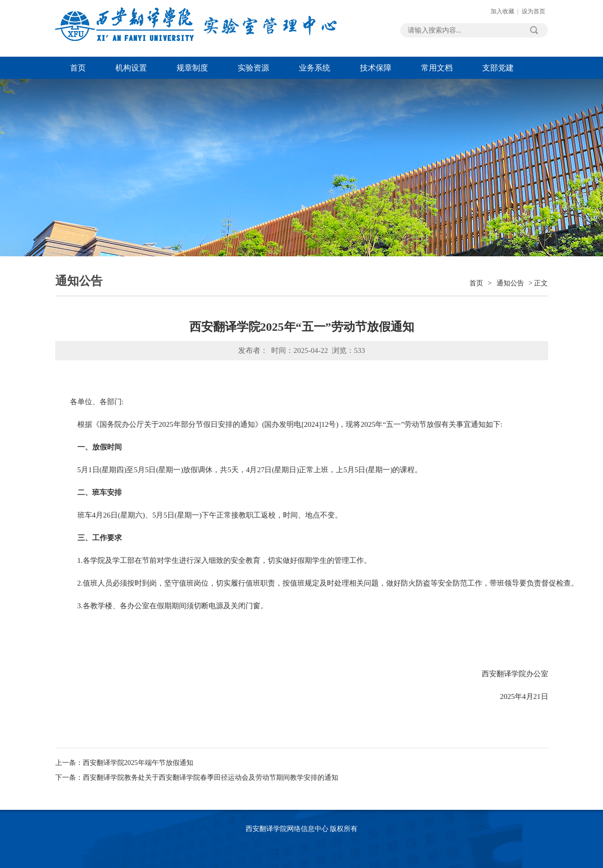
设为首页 (533, 11)
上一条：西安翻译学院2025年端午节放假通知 (124, 763)
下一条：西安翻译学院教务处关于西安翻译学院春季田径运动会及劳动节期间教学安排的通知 (197, 778)
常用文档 (437, 68)
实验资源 (253, 68)
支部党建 (498, 68)
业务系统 (315, 68)
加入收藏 (502, 11)
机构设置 (131, 68)
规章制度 (192, 68)
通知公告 (510, 283)
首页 (78, 68)
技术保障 (376, 68)
